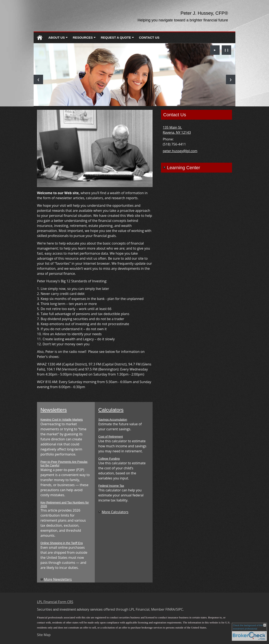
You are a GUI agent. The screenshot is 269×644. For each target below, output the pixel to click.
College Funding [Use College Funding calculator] (109, 459)
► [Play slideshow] (215, 50)
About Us (57, 37)
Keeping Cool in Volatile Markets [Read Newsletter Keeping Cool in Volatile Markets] (62, 420)
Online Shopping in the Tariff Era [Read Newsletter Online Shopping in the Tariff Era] (62, 543)
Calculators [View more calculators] (111, 410)
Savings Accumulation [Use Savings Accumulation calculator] (113, 420)
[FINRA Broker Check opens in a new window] (249, 632)
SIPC (180, 609)
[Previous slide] (38, 79)
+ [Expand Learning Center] (164, 168)
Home (40, 38)
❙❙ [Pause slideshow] (227, 50)
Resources (83, 37)
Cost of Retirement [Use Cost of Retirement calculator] (111, 437)
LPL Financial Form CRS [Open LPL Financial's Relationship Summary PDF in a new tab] (55, 602)
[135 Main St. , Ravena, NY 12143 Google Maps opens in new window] (177, 130)
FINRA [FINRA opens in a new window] (170, 609)
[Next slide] (231, 79)
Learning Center (183, 168)
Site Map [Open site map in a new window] (44, 635)
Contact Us (149, 37)
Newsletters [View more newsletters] (54, 410)
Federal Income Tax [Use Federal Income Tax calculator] (111, 486)
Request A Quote (116, 37)
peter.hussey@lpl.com (180, 151)
